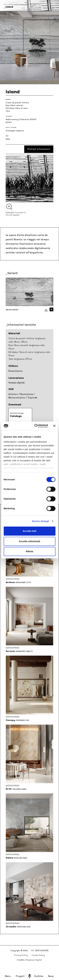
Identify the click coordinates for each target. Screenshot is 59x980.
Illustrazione (27, 394)
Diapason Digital (34, 960)
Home (5, 4)
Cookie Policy (38, 955)
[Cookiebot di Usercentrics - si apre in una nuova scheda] (36, 426)
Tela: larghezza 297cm (20, 359)
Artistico (13, 394)
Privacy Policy (21, 955)
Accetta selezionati (29, 541)
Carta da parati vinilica (17, 103)
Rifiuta (29, 551)
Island (39, 4)
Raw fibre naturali (14, 105)
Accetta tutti (29, 531)
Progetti (20, 976)
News (51, 976)
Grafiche (39, 976)
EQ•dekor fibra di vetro (17, 108)
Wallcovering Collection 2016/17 (28, 4)
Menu (8, 976)
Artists (9, 122)
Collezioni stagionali (13, 4)
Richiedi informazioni (39, 149)
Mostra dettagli (40, 521)
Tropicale (32, 398)
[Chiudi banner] (54, 426)
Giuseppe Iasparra (15, 131)
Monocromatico (17, 398)
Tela (8, 111)
